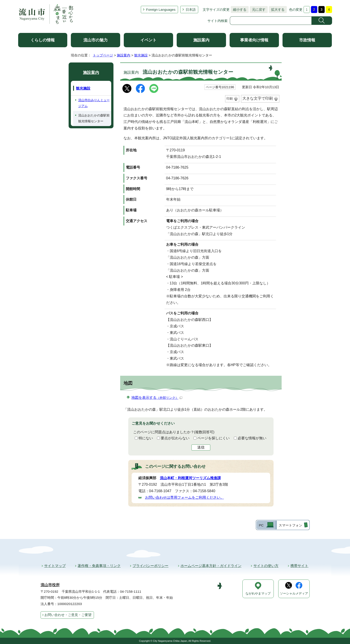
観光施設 (141, 55)
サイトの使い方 (266, 566)
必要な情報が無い (252, 438)
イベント (148, 40)
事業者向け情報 (254, 40)
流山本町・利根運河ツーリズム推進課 (190, 478)
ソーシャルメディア (294, 594)
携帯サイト (299, 566)
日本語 (191, 10)
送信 (201, 447)
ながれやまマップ (258, 594)
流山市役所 (50, 585)
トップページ (103, 55)
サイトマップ (55, 566)
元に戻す (258, 10)
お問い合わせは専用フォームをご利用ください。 (185, 497)
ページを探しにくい (213, 438)
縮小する (239, 10)
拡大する (277, 10)
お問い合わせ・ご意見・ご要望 (68, 615)
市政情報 (307, 40)
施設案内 (201, 40)
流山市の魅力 (96, 40)
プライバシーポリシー (150, 566)
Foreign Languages (161, 10)
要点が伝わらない (175, 438)
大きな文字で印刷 (258, 98)
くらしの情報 (43, 40)
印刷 (230, 99)
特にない (146, 438)
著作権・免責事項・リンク (99, 566)
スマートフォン (290, 525)
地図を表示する (157, 398)
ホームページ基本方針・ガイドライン (211, 566)
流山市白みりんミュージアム (94, 103)
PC (261, 525)
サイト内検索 (217, 21)
